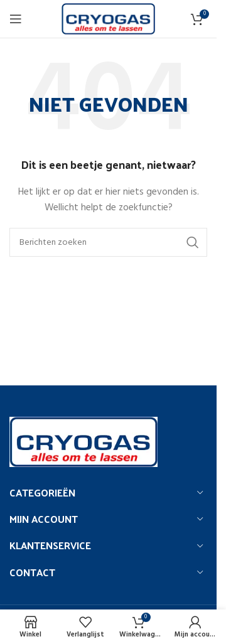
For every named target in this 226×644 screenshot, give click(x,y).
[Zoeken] (108, 242)
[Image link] (83, 442)
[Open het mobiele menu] (16, 19)
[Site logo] (108, 19)
